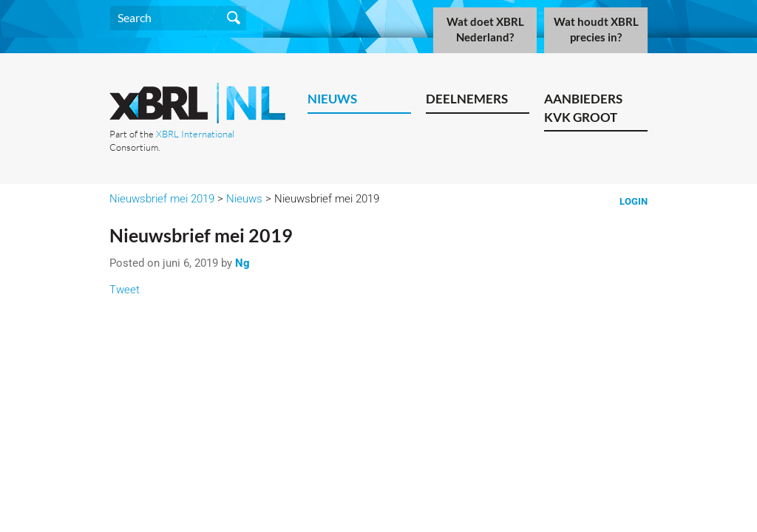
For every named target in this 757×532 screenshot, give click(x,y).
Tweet (125, 290)
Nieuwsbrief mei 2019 (162, 199)
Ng (242, 263)
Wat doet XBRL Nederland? (485, 30)
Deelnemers (467, 99)
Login (634, 201)
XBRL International (195, 134)
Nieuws (332, 99)
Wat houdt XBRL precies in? (596, 30)
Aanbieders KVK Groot (583, 108)
